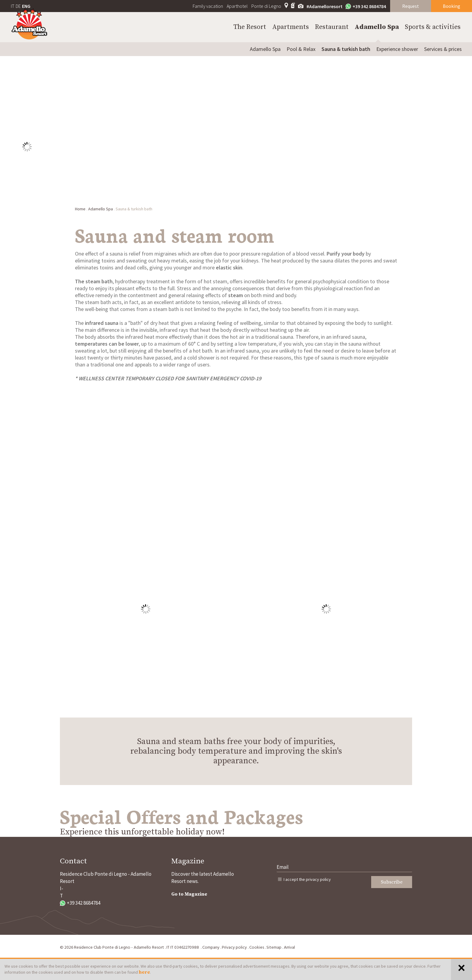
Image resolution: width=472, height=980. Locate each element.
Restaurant (332, 27)
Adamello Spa (377, 27)
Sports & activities (433, 27)
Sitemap (274, 948)
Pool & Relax (301, 49)
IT (13, 6)
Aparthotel (237, 6)
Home (80, 209)
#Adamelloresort (324, 6)
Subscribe (392, 882)
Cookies (257, 948)
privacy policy (318, 879)
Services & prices (443, 49)
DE (18, 6)
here (144, 972)
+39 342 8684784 (366, 6)
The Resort (250, 27)
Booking (452, 6)
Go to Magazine (189, 894)
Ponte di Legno (266, 6)
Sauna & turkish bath (346, 49)
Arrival (289, 948)
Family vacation (208, 6)
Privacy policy (234, 948)
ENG (26, 6)
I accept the (307, 879)
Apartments (290, 27)
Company (211, 948)
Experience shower (397, 49)
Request (411, 6)
